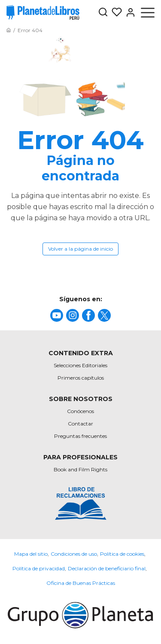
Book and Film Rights (80, 469)
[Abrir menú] (148, 12)
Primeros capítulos (81, 378)
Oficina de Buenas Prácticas (81, 583)
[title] (57, 315)
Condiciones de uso (74, 554)
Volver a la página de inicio (80, 249)
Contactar (80, 424)
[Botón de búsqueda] (103, 13)
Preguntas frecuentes (80, 436)
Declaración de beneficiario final (107, 568)
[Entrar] (129, 12)
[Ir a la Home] (9, 30)
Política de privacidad (39, 568)
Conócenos (80, 411)
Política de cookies (122, 554)
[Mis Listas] (115, 12)
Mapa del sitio (31, 554)
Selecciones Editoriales (80, 365)
